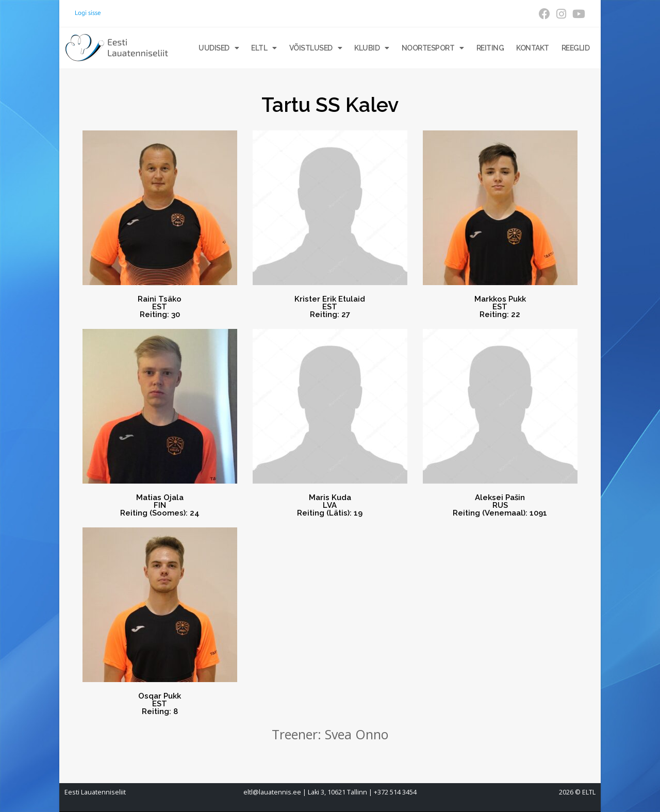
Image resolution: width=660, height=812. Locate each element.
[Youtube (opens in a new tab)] (577, 14)
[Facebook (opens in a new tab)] (544, 14)
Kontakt (533, 48)
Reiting (490, 48)
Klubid (372, 48)
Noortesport (433, 48)
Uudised (219, 48)
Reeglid (576, 48)
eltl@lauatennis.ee (272, 792)
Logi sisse (88, 13)
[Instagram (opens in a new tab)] (561, 14)
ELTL (264, 48)
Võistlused (316, 48)
